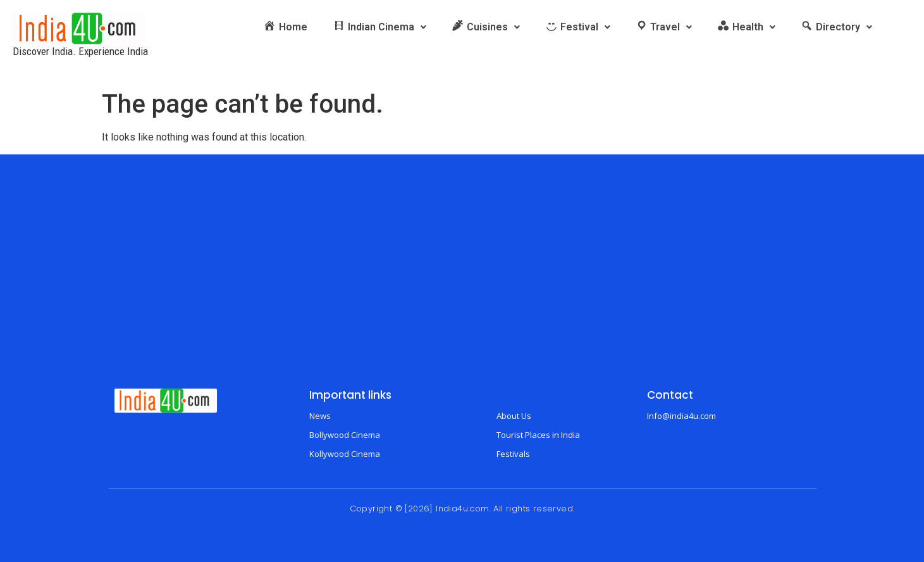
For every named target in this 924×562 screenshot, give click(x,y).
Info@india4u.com (681, 416)
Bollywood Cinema (345, 435)
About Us (514, 416)
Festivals (513, 454)
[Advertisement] (462, 281)
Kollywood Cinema (345, 454)
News (320, 416)
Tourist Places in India (538, 435)
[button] (379, 27)
